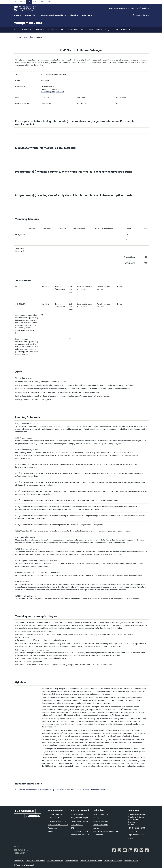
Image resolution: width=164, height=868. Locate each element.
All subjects (98, 835)
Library (96, 818)
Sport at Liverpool (101, 821)
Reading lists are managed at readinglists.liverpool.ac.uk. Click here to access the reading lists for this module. (61, 790)
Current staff (53, 818)
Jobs (116, 8)
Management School (29, 23)
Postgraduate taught (79, 818)
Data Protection (71, 861)
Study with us (27, 30)
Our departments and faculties (106, 831)
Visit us (130, 838)
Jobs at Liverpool (101, 814)
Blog (107, 30)
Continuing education (79, 831)
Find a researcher (101, 825)
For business (53, 30)
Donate (122, 8)
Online (50, 2)
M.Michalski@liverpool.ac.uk (52, 92)
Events (99, 30)
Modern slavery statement (91, 861)
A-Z (128, 8)
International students (80, 835)
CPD (72, 828)
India (43, 2)
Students (146, 8)
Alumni (133, 8)
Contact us (126, 30)
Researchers (53, 828)
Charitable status (131, 861)
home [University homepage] (15, 37)
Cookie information (55, 861)
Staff (139, 8)
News (111, 8)
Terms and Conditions (113, 861)
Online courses (77, 825)
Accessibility (19, 861)
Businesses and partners (58, 825)
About (16, 30)
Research (40, 30)
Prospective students (57, 821)
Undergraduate (77, 814)
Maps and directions (136, 835)
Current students (55, 814)
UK (29, 2)
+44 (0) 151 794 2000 (136, 828)
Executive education (69, 30)
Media (50, 831)
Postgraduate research (80, 821)
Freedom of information (35, 861)
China (35, 2)
